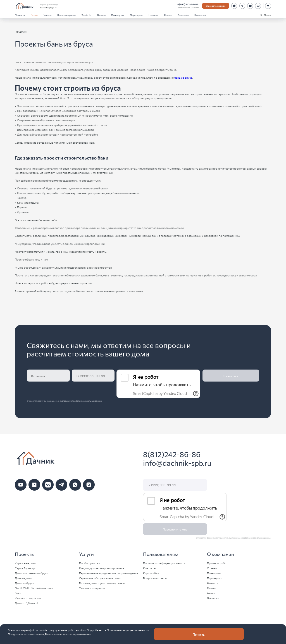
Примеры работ (217, 563)
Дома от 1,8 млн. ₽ (27, 603)
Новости (153, 15)
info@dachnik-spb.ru (177, 463)
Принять (199, 634)
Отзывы (101, 15)
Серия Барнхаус (25, 568)
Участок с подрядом (92, 588)
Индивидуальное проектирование (102, 568)
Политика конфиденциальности (164, 563)
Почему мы (118, 15)
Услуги (47, 15)
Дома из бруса (24, 583)
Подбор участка (89, 563)
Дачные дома (23, 578)
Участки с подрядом (28, 598)
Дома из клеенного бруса (31, 573)
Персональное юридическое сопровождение (109, 573)
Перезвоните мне (175, 529)
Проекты (20, 15)
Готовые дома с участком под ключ (102, 583)
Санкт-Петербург (49, 8)
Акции (34, 15)
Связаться (231, 376)
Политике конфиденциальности (128, 630)
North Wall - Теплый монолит (34, 588)
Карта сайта (151, 573)
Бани (18, 593)
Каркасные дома (26, 563)
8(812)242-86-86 (188, 4)
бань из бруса (183, 78)
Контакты (200, 15)
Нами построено (66, 15)
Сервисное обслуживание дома (100, 578)
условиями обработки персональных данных (81, 401)
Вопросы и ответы (155, 578)
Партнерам (136, 15)
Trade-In (86, 15)
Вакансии (183, 15)
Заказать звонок (216, 6)
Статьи (168, 15)
